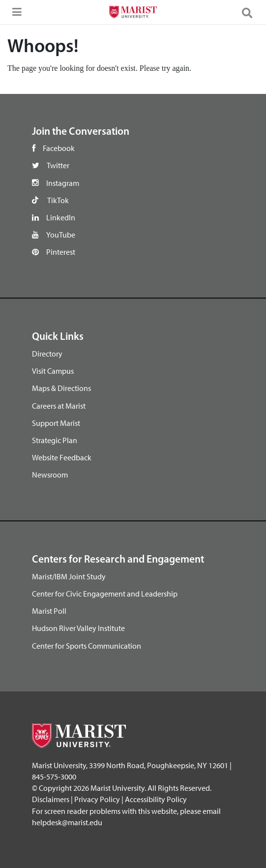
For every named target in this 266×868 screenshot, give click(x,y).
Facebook (59, 148)
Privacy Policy (97, 799)
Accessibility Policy (156, 799)
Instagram (63, 183)
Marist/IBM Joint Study (69, 576)
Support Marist (56, 423)
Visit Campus (53, 371)
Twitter (58, 165)
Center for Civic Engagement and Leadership (105, 594)
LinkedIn (61, 217)
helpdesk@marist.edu (67, 822)
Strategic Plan (55, 440)
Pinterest (61, 252)
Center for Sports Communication (87, 646)
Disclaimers (51, 799)
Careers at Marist (59, 406)
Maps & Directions (61, 388)
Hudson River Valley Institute (78, 628)
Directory (47, 354)
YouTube (61, 235)
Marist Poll (49, 611)
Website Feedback (62, 457)
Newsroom (50, 475)
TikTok (58, 200)
